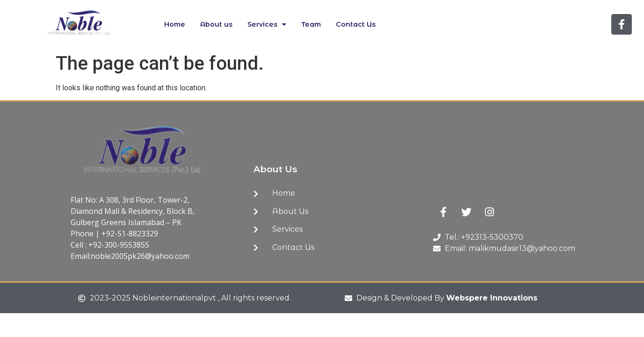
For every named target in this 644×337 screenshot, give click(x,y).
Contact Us (356, 24)
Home (175, 24)
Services (267, 24)
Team (311, 24)
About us (216, 24)
